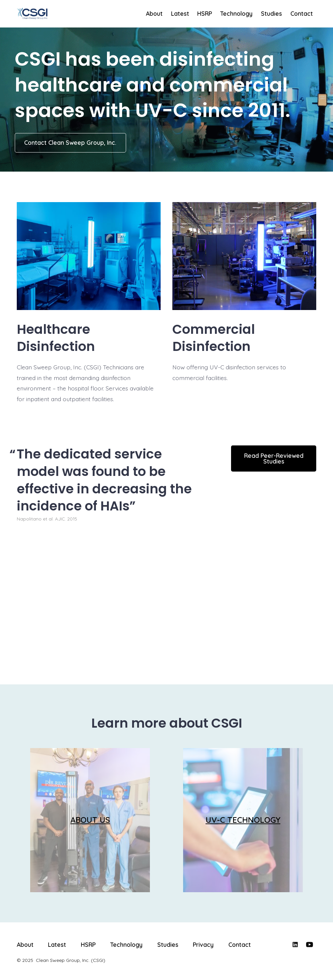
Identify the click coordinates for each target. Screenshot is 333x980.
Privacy (203, 944)
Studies (271, 13)
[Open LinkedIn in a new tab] (295, 944)
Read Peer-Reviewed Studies (274, 458)
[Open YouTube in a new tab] (310, 944)
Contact (302, 13)
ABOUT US (90, 820)
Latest (180, 13)
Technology (236, 13)
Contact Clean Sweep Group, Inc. (70, 142)
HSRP (205, 13)
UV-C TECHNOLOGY (243, 820)
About (154, 13)
